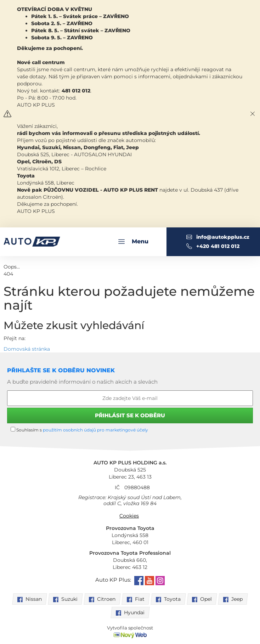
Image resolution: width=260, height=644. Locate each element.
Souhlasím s (79, 430)
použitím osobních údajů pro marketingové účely (95, 430)
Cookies (129, 516)
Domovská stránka (27, 349)
